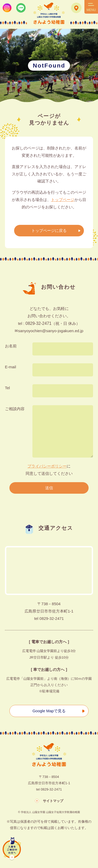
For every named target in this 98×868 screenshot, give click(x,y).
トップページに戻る (49, 230)
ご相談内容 (15, 409)
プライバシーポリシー (47, 466)
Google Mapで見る (49, 711)
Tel (7, 388)
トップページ (63, 200)
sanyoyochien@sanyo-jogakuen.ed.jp (51, 331)
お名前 (11, 346)
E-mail (11, 367)
